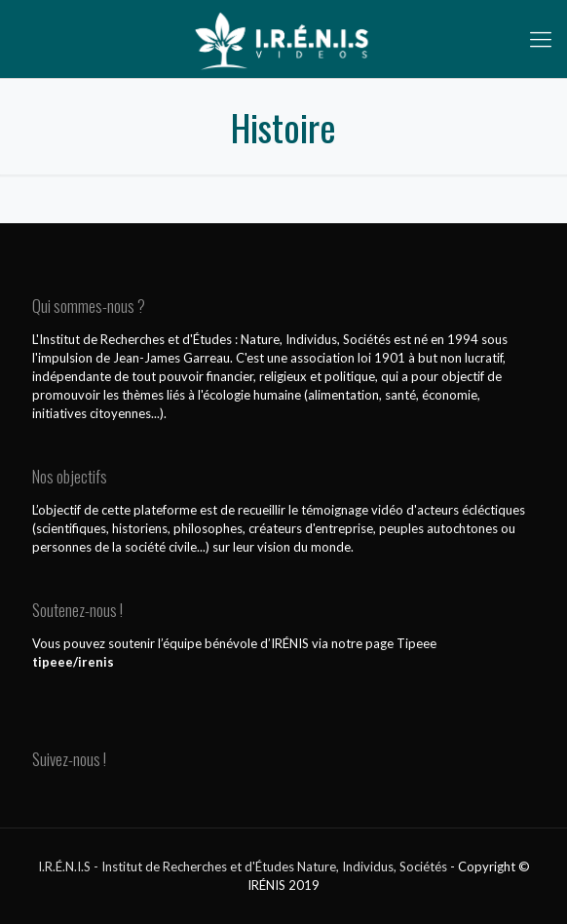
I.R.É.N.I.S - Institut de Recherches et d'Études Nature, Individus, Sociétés (243, 866)
